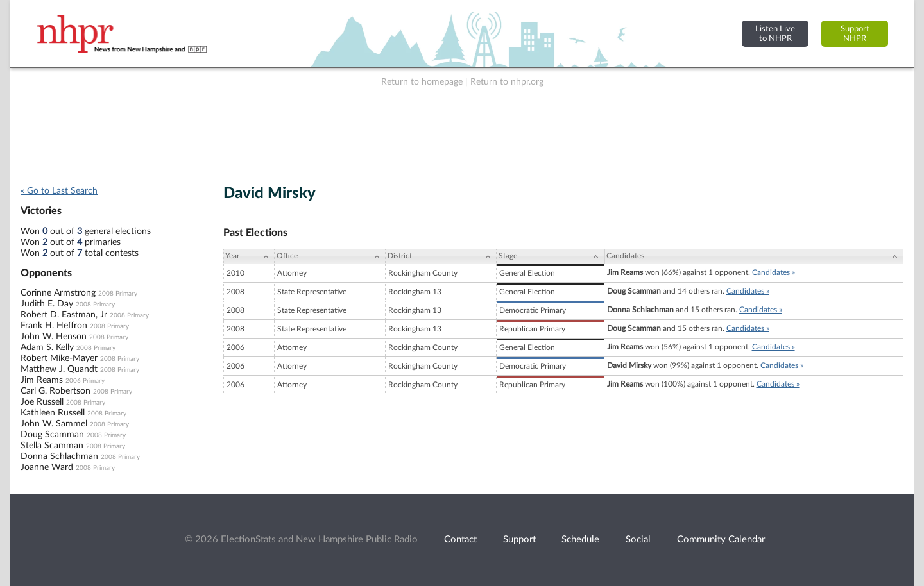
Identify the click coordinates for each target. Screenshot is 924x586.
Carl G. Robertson (56, 391)
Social (638, 540)
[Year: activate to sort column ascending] (249, 256)
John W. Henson (54, 337)
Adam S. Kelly (47, 347)
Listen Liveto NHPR (775, 34)
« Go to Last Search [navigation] (59, 191)
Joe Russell (42, 402)
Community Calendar (721, 540)
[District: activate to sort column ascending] (441, 256)
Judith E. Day (47, 304)
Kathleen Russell (53, 413)
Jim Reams (42, 380)
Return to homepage (422, 82)
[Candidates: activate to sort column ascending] (754, 256)
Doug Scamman (52, 435)
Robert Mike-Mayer (59, 358)
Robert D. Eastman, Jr (64, 315)
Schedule (580, 540)
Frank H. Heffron (54, 326)
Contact (460, 540)
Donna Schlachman (59, 456)
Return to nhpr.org (507, 82)
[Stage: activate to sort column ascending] (550, 256)
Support (519, 540)
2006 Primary (85, 381)
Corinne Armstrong (58, 293)
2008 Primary (118, 294)
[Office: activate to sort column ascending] (330, 256)
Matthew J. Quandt (59, 369)
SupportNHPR (855, 34)
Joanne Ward (47, 467)
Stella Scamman (52, 446)
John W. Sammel (54, 424)
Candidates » (774, 272)
